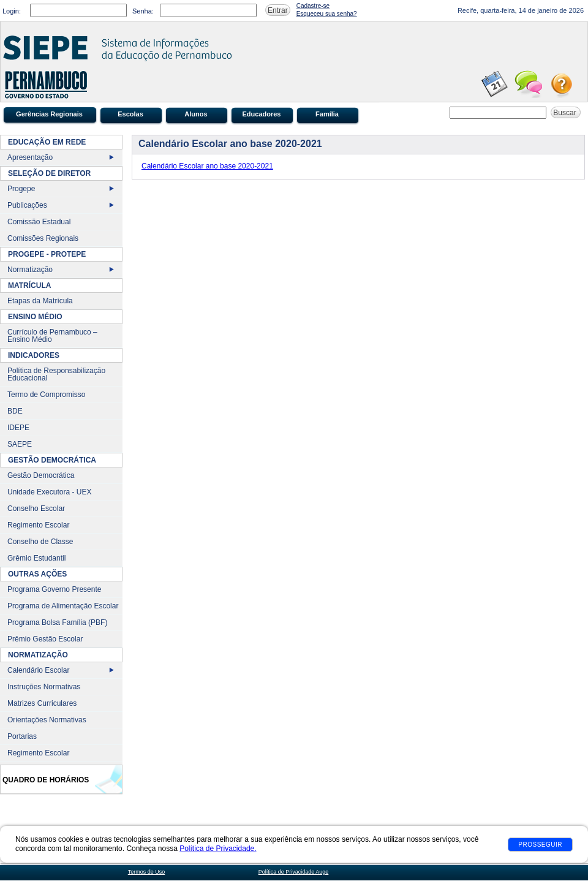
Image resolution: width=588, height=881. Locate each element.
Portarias (22, 736)
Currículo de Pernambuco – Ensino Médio (52, 336)
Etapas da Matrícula (40, 301)
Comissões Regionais (43, 238)
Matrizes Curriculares (42, 703)
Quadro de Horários (46, 780)
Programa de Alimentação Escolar (63, 606)
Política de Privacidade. (218, 849)
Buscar (566, 113)
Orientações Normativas (47, 720)
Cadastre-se (313, 6)
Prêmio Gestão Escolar (45, 639)
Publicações (27, 205)
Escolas (130, 114)
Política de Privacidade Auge (294, 872)
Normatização (30, 270)
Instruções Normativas (44, 687)
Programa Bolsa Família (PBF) (57, 622)
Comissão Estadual (39, 222)
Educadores (262, 114)
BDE (15, 411)
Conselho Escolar (36, 509)
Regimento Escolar (38, 525)
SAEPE (20, 444)
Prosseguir (540, 845)
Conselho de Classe (40, 542)
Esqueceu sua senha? (327, 14)
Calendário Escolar (38, 670)
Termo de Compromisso (46, 395)
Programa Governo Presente (54, 589)
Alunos (196, 114)
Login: (12, 11)
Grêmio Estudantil (36, 558)
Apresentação (30, 157)
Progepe (21, 189)
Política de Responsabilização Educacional (56, 374)
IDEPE (18, 428)
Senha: (143, 11)
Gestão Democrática (41, 475)
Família (327, 114)
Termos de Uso (147, 872)
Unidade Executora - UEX (49, 492)
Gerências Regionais (49, 114)
